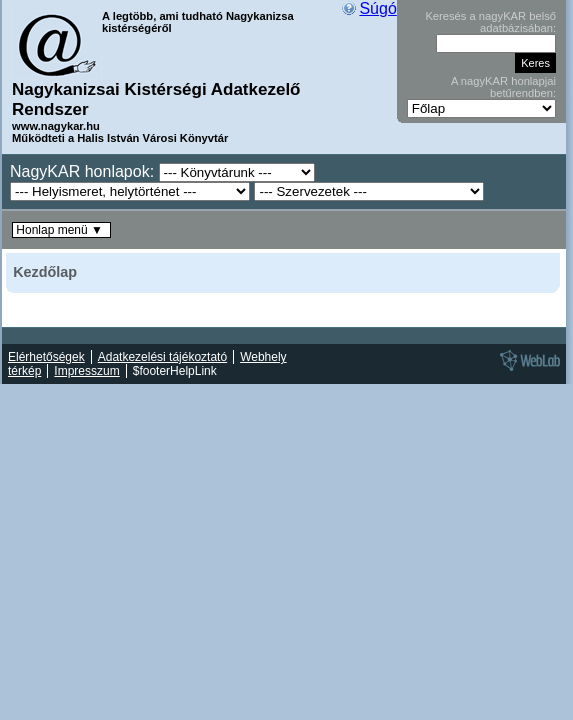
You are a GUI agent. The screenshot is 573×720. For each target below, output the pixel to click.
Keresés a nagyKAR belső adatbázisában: (490, 22)
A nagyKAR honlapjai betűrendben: (503, 87)
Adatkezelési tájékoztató (162, 357)
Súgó (377, 8)
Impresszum (86, 371)
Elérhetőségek (46, 357)
